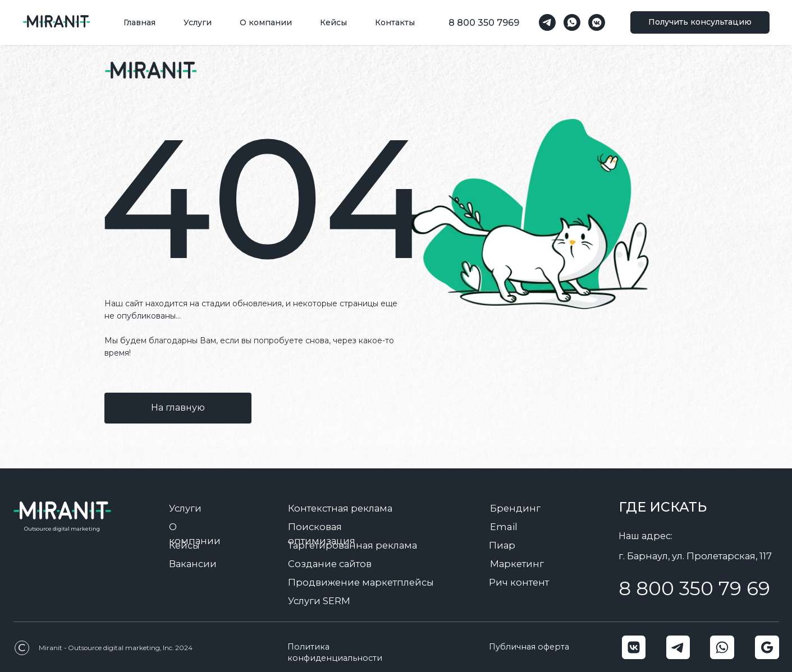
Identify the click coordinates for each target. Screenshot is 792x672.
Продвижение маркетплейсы (361, 582)
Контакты (395, 22)
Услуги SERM (319, 601)
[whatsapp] (572, 22)
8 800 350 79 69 (694, 588)
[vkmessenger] (597, 22)
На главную (178, 408)
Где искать (663, 507)
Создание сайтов (330, 564)
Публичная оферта (529, 647)
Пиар (502, 545)
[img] (150, 70)
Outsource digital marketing (62, 529)
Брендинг (515, 508)
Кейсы (333, 22)
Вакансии (193, 564)
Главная (139, 22)
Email (504, 527)
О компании (266, 22)
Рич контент (519, 582)
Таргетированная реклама (352, 545)
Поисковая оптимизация (322, 534)
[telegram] (547, 22)
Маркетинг (517, 564)
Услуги (198, 22)
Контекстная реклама (340, 508)
